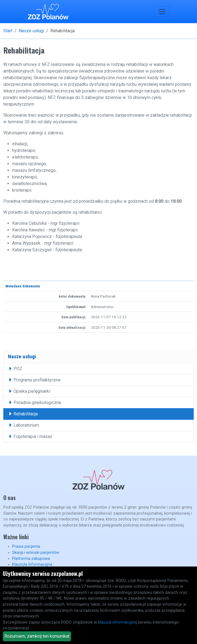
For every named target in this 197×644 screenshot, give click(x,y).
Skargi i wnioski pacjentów (36, 553)
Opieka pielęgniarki (29, 391)
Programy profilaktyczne (34, 380)
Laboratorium (23, 425)
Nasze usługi (31, 31)
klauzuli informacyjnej (118, 622)
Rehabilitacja (23, 414)
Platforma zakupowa (31, 559)
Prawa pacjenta (26, 547)
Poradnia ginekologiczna (34, 403)
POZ (15, 369)
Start (8, 31)
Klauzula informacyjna (32, 564)
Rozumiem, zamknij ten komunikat (37, 636)
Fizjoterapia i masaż (30, 436)
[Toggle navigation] (162, 12)
